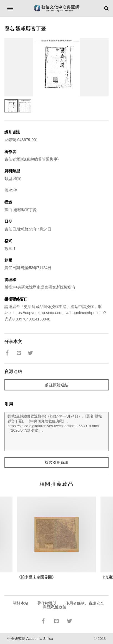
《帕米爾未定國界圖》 (36, 577)
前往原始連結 (57, 385)
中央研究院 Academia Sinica (30, 639)
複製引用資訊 (57, 462)
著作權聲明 (47, 603)
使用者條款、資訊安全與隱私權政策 (74, 605)
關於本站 (21, 603)
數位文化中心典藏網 (57, 8)
